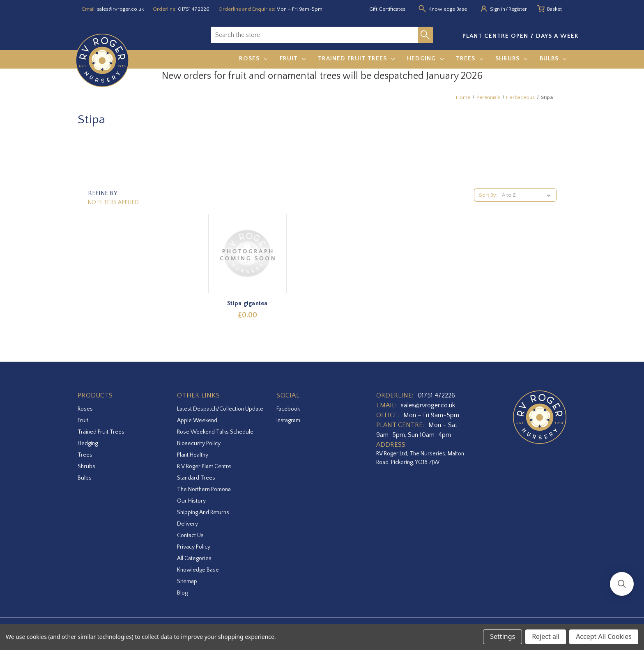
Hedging (425, 59)
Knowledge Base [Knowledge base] (448, 9)
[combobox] (314, 35)
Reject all (546, 636)
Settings (503, 636)
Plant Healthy (193, 455)
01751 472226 (194, 9)
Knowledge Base (198, 570)
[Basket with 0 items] (554, 9)
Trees (469, 59)
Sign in (498, 9)
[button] (622, 584)
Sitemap (187, 581)
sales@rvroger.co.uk (120, 9)
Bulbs (553, 59)
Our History (191, 501)
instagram (288, 420)
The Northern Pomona (204, 489)
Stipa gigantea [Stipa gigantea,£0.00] (247, 303)
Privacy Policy (194, 547)
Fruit (293, 59)
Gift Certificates (387, 9)
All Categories (194, 558)
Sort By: (488, 195)
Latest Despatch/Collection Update (220, 409)
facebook (288, 409)
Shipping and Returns (203, 512)
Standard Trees (196, 478)
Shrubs (511, 59)
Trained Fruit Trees (356, 59)
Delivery (187, 524)
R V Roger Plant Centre (204, 466)
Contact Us (190, 535)
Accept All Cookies (604, 636)
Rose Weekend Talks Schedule (215, 432)
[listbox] (528, 195)
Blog (182, 593)
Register (518, 9)
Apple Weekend (197, 420)
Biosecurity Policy (199, 443)
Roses (253, 59)
